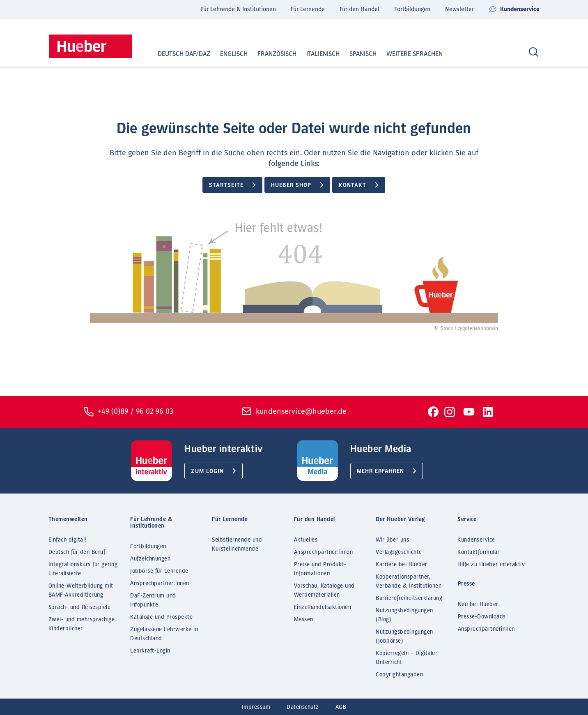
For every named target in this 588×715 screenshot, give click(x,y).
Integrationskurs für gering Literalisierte (83, 569)
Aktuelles (306, 540)
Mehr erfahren (380, 471)
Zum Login (207, 471)
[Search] (534, 52)
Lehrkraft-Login (150, 651)
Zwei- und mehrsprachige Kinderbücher (82, 624)
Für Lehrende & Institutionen (238, 9)
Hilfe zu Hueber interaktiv (491, 565)
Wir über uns (392, 540)
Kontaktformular (479, 552)
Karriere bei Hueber (402, 565)
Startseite (226, 185)
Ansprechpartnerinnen (486, 629)
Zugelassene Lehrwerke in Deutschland (164, 634)
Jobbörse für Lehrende (159, 571)
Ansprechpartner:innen (160, 584)
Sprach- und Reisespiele (80, 607)
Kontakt (353, 185)
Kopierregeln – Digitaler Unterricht (407, 658)
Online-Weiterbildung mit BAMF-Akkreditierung (81, 590)
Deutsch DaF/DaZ (176, 54)
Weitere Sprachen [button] (415, 54)
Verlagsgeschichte (399, 552)
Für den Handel (359, 9)
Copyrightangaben (399, 675)
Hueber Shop (291, 185)
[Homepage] (91, 46)
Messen (304, 620)
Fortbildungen (412, 9)
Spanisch (355, 54)
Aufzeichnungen (150, 559)
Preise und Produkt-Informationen (320, 569)
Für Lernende (308, 9)
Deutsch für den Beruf (77, 552)
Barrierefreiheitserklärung (409, 598)
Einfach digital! (68, 540)
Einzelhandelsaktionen (323, 607)
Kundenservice (514, 9)
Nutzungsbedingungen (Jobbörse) (404, 637)
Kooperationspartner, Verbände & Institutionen (409, 581)
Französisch (269, 54)
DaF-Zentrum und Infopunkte (153, 600)
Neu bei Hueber (478, 604)
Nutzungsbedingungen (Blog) (404, 615)
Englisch (226, 54)
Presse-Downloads (482, 617)
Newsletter (459, 9)
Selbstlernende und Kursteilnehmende (237, 544)
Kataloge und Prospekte (161, 617)
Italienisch (315, 54)
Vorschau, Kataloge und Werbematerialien (324, 590)
